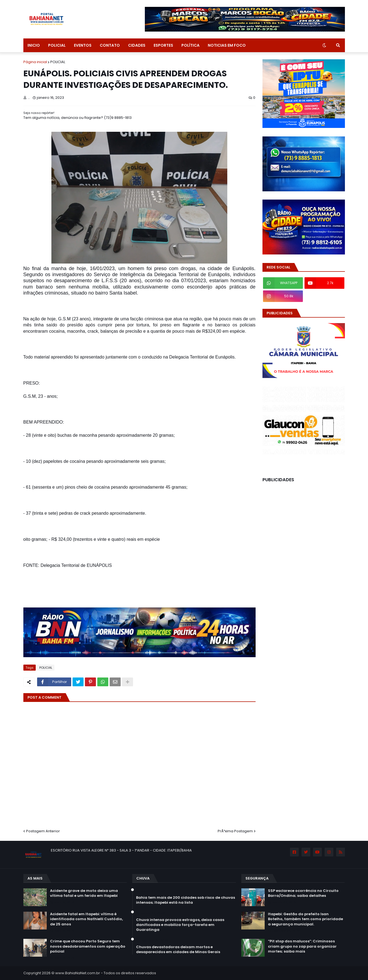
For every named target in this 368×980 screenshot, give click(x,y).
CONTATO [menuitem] (110, 45)
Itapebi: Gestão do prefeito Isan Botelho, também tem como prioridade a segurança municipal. (305, 919)
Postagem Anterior (43, 831)
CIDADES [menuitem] (137, 45)
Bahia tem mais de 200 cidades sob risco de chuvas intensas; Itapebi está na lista (186, 900)
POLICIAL (58, 62)
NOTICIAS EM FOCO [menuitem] (227, 45)
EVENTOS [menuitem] (83, 45)
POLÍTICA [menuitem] (190, 45)
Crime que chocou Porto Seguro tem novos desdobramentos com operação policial (88, 946)
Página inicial (35, 62)
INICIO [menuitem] (34, 45)
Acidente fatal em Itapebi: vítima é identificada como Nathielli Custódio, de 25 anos (86, 919)
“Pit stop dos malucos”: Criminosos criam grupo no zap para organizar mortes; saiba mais (302, 946)
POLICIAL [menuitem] (57, 45)
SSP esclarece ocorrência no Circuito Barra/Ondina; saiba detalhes (303, 893)
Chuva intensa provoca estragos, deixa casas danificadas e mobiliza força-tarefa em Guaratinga (180, 925)
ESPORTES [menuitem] (163, 45)
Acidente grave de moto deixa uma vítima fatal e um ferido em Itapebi (84, 893)
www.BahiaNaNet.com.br (78, 973)
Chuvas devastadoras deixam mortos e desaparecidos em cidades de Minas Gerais (178, 950)
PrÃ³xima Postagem (235, 831)
